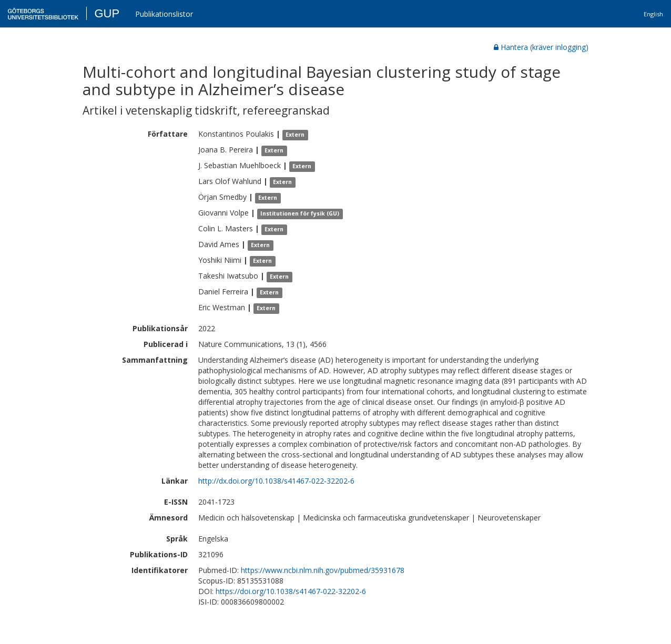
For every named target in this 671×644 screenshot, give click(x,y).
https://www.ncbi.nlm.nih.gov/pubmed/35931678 (323, 570)
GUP (107, 13)
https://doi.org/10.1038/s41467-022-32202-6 (291, 591)
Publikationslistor (164, 14)
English (653, 14)
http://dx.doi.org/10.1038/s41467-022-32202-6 (276, 481)
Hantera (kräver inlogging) (541, 47)
